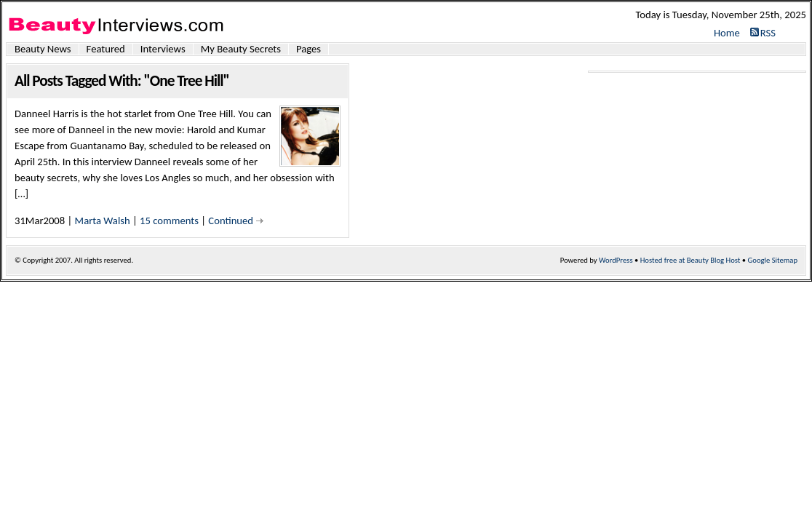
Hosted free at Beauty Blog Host (690, 260)
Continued (231, 221)
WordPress (616, 260)
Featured (106, 49)
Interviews (163, 49)
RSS (768, 33)
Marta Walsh (103, 221)
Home (727, 33)
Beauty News (43, 49)
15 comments (169, 221)
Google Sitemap (773, 260)
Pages (309, 49)
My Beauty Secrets (241, 49)
